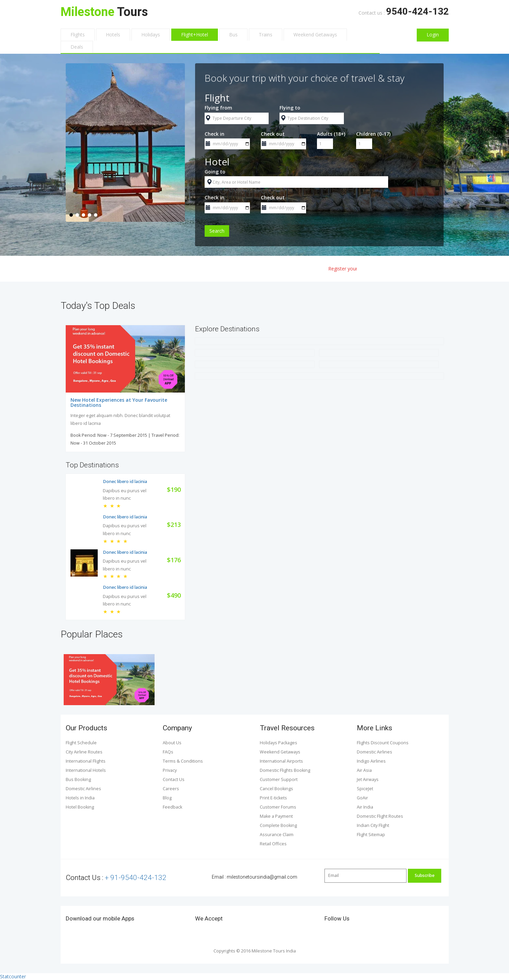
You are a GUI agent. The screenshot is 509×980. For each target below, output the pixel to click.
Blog (167, 798)
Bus (233, 35)
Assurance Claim (277, 835)
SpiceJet (365, 789)
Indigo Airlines (371, 761)
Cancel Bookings (276, 789)
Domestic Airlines (83, 789)
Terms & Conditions (183, 761)
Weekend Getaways (315, 35)
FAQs (168, 752)
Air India (365, 807)
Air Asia (364, 770)
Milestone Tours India (273, 951)
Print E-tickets (273, 798)
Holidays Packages (279, 743)
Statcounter (13, 976)
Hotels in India (80, 798)
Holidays (151, 35)
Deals (77, 47)
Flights (78, 35)
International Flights (86, 761)
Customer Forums (278, 807)
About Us (172, 743)
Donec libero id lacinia (125, 481)
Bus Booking (78, 779)
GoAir (362, 798)
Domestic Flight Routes (380, 816)
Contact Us (174, 779)
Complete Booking (278, 825)
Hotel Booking (80, 807)
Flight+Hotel (195, 35)
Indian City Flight (373, 825)
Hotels (113, 35)
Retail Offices (273, 844)
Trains (266, 35)
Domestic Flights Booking (285, 770)
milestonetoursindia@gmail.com (262, 877)
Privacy (170, 770)
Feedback (172, 807)
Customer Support (279, 779)
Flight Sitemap (371, 835)
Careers (171, 789)
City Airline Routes (84, 752)
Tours (104, 12)
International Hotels (86, 770)
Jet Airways (368, 779)
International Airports (281, 761)
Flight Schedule (81, 743)
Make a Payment (276, 816)
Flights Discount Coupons (383, 743)
